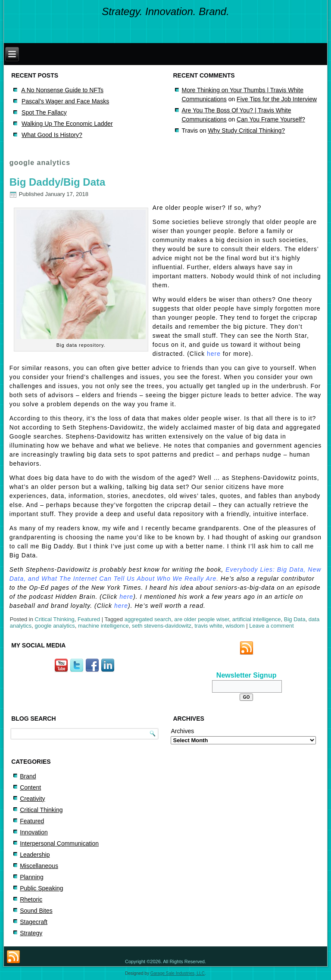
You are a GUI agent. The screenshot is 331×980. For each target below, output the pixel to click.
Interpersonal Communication (59, 843)
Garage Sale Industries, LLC (178, 973)
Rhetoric (31, 899)
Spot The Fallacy (44, 112)
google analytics (55, 626)
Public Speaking (41, 888)
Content (30, 787)
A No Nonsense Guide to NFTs (62, 90)
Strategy (31, 933)
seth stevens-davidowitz (162, 626)
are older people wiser (201, 619)
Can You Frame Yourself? (271, 119)
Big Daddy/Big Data (58, 182)
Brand (28, 776)
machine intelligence (103, 626)
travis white (208, 626)
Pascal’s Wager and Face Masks (65, 101)
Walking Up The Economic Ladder (67, 124)
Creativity (32, 799)
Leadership (35, 855)
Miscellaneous (39, 866)
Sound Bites (36, 911)
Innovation (34, 832)
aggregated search (148, 619)
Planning (32, 877)
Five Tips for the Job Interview (277, 99)
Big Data (295, 619)
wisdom (235, 626)
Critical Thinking (55, 619)
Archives (182, 731)
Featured (89, 619)
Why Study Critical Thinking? (246, 131)
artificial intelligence (257, 619)
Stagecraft (34, 922)
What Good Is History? (52, 135)
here (214, 354)
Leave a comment (271, 626)
